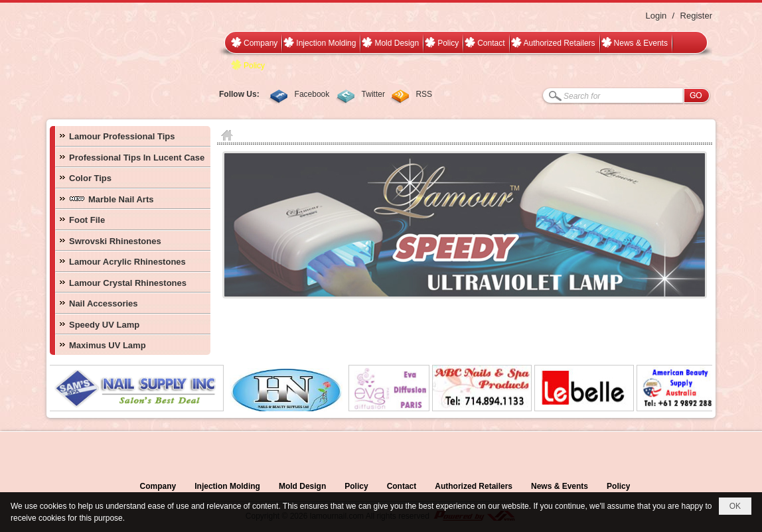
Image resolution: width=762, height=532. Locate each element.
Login (656, 16)
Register (696, 16)
